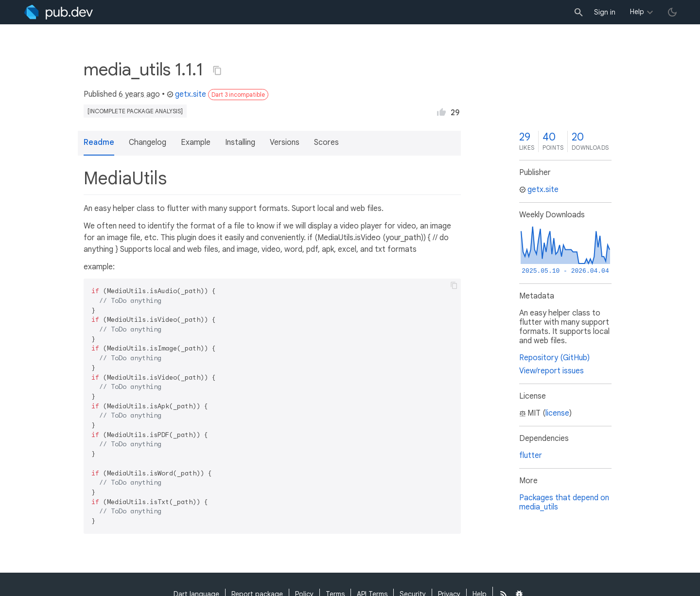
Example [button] (196, 142)
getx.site (186, 94)
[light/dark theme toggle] (672, 12)
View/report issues (551, 371)
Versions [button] (285, 142)
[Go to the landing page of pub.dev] (59, 12)
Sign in (605, 12)
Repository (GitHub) (554, 358)
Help (637, 12)
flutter (531, 456)
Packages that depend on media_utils (564, 502)
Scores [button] (326, 142)
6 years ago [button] (139, 94)
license (557, 413)
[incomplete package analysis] (135, 111)
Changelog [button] (148, 142)
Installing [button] (240, 142)
